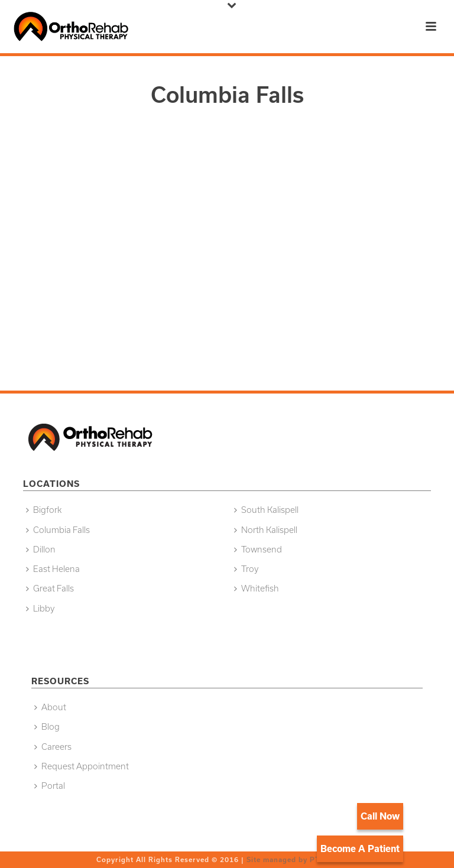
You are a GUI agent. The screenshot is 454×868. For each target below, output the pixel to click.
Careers (53, 747)
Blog (47, 726)
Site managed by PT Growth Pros (308, 859)
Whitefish (257, 588)
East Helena (53, 569)
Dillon (41, 549)
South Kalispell (266, 510)
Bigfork (44, 510)
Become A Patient (360, 849)
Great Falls (50, 588)
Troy (246, 569)
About (50, 707)
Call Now (380, 816)
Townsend (258, 549)
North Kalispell (266, 530)
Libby (40, 608)
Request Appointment (82, 766)
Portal (50, 786)
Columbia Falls (58, 530)
